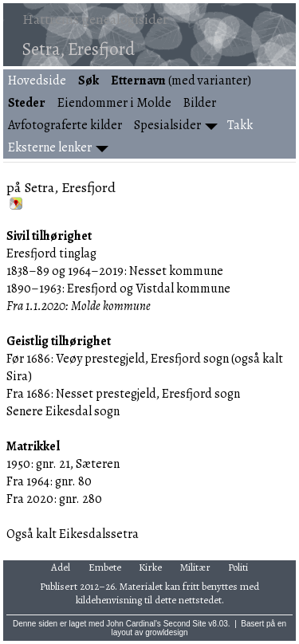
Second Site (185, 624)
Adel (61, 567)
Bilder (200, 103)
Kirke (150, 567)
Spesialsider (167, 125)
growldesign (166, 632)
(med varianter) (181, 80)
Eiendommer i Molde (114, 103)
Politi (238, 567)
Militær (195, 567)
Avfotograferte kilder (65, 125)
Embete (105, 567)
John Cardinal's (134, 624)
